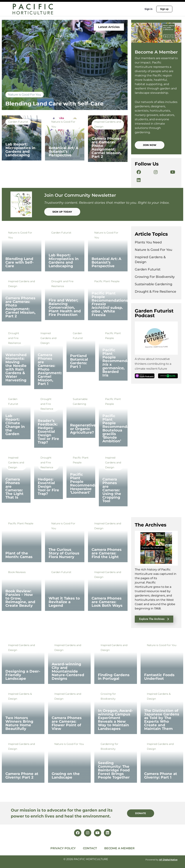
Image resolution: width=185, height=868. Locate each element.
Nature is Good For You (25, 95)
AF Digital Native (168, 860)
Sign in (149, 9)
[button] (109, 27)
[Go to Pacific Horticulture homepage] (33, 9)
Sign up (164, 9)
